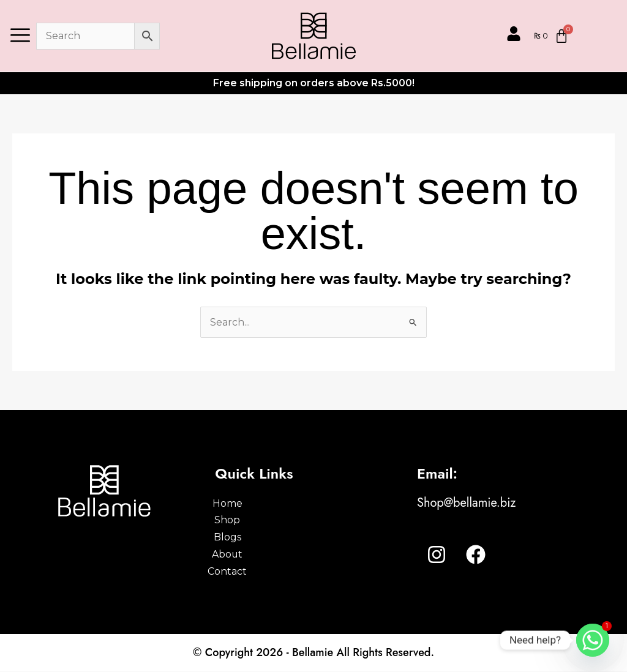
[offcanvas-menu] (20, 36)
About (247, 555)
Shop (247, 521)
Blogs (247, 538)
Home (247, 503)
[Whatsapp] (593, 640)
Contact (247, 572)
